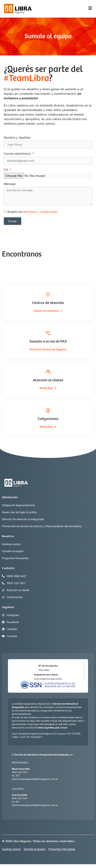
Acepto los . (32, 212)
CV (6, 170)
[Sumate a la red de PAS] (48, 333)
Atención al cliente (48, 380)
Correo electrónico (18, 154)
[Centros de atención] (48, 295)
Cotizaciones (48, 419)
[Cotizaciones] (48, 410)
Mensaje (10, 184)
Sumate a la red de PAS (48, 342)
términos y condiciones (40, 212)
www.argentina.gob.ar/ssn (48, 679)
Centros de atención (48, 303)
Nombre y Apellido (17, 138)
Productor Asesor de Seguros (48, 349)
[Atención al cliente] (48, 372)
